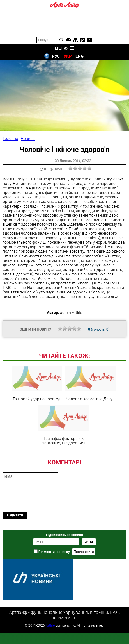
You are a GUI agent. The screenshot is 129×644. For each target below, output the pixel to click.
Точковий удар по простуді (37, 422)
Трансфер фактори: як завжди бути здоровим (64, 464)
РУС (56, 56)
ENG (80, 56)
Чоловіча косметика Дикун (90, 422)
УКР (68, 56)
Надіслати (15, 553)
